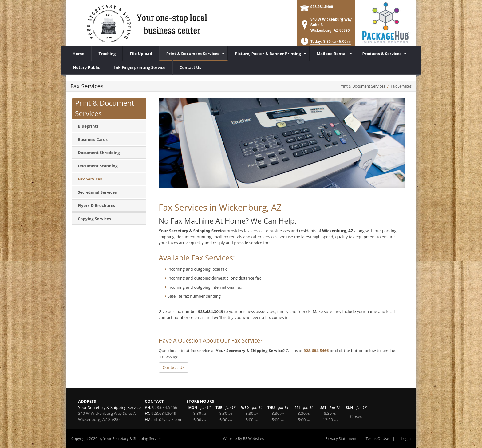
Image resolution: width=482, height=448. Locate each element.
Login (406, 439)
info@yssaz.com (168, 419)
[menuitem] (194, 54)
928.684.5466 (322, 7)
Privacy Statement (341, 439)
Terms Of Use (377, 439)
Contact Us (174, 367)
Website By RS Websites (244, 439)
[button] (326, 43)
